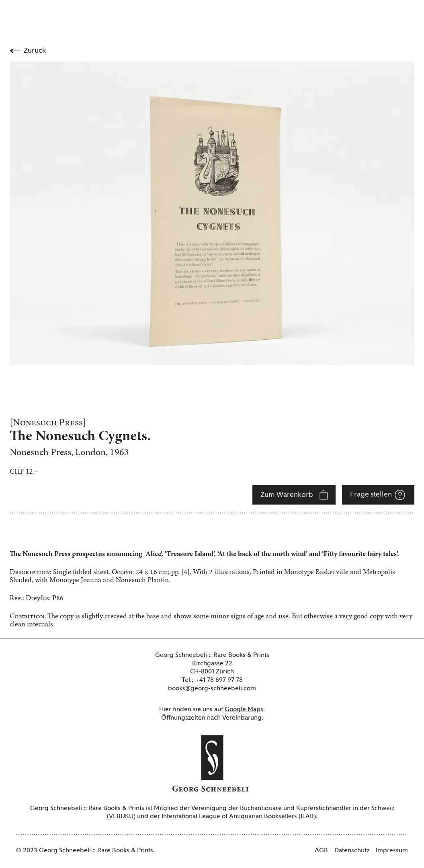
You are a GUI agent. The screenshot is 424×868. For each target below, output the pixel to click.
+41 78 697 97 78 (219, 680)
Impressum (392, 851)
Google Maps (244, 710)
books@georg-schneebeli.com (212, 689)
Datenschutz (352, 851)
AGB (321, 851)
